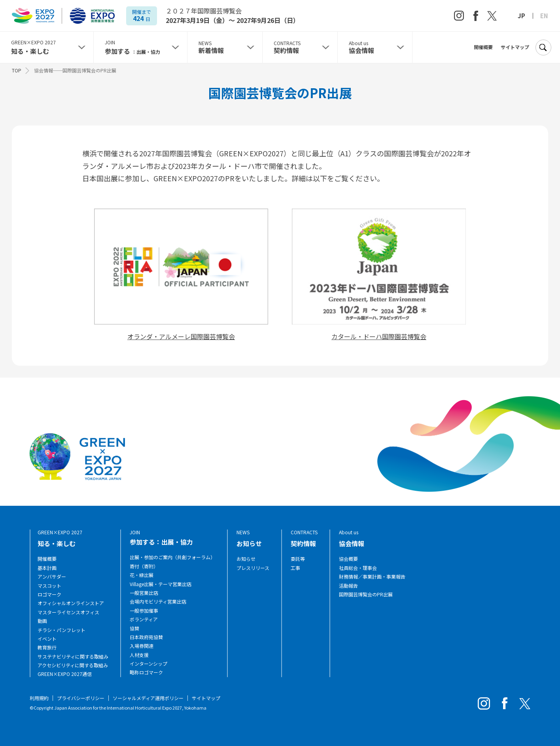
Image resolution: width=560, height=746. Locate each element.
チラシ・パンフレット (61, 630)
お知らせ (246, 559)
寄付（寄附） (144, 566)
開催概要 (483, 47)
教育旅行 (47, 647)
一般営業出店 (144, 593)
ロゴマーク (49, 594)
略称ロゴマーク (146, 672)
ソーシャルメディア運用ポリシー (148, 698)
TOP (17, 70)
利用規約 (39, 698)
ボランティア (144, 619)
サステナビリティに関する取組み (73, 657)
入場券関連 (142, 646)
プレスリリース (253, 568)
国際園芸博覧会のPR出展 (366, 594)
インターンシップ (149, 664)
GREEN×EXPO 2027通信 (65, 674)
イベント (47, 639)
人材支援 (139, 655)
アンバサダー (52, 577)
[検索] (543, 47)
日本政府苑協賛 (146, 637)
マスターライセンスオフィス (68, 612)
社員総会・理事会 (358, 568)
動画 (42, 621)
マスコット (49, 586)
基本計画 (47, 568)
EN (544, 16)
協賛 (134, 628)
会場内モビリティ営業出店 (158, 602)
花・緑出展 (142, 575)
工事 (295, 568)
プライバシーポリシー (81, 698)
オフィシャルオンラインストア (71, 603)
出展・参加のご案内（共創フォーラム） (172, 557)
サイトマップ (515, 47)
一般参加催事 (144, 611)
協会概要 (348, 559)
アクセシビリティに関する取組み (73, 665)
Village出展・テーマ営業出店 (161, 584)
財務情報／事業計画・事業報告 (372, 577)
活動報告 (348, 586)
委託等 (298, 559)
